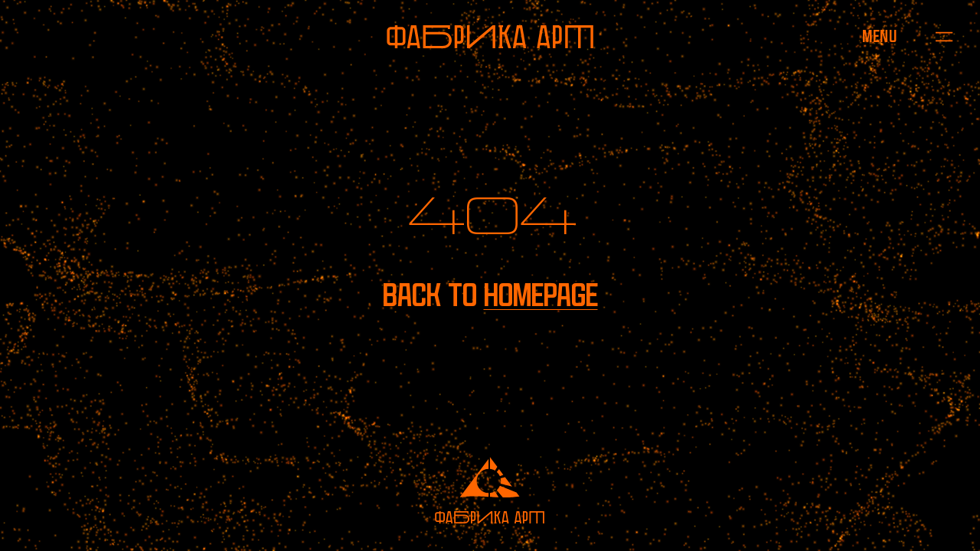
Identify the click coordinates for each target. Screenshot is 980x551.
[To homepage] (490, 37)
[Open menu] (879, 37)
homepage (541, 295)
